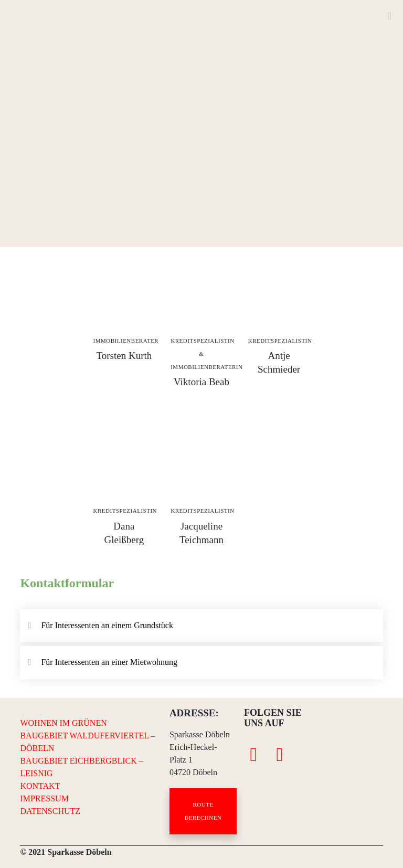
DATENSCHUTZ (50, 811)
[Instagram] (280, 753)
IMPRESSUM (44, 798)
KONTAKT (40, 786)
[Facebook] (253, 753)
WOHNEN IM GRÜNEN (63, 723)
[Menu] (386, 16)
